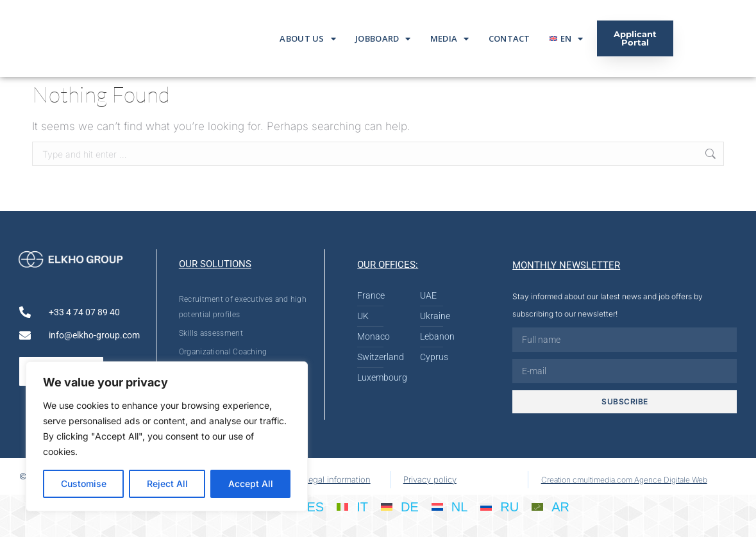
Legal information (337, 479)
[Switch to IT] (352, 506)
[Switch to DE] (400, 506)
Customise (84, 483)
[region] (167, 436)
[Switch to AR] (550, 506)
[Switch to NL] (450, 506)
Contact (509, 38)
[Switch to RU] (500, 506)
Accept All (251, 483)
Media (450, 39)
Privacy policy (430, 479)
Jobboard (383, 39)
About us (308, 39)
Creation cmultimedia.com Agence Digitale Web (624, 480)
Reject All (167, 483)
